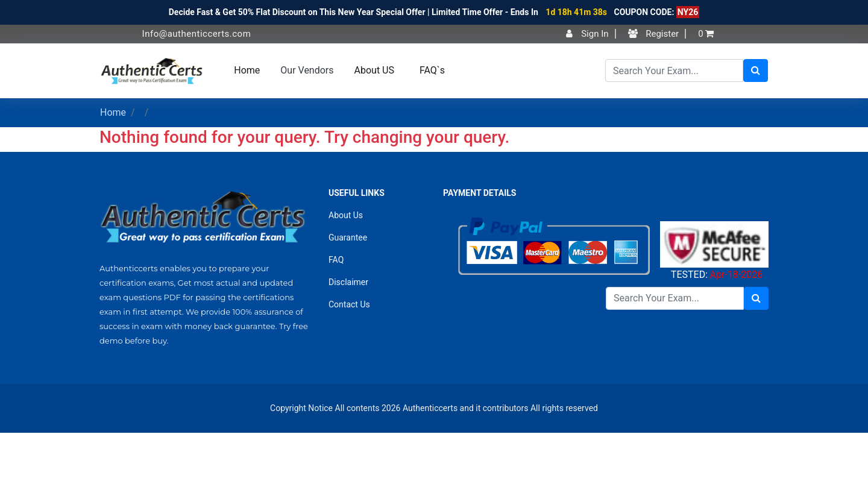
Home (247, 70)
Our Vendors (307, 70)
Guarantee (348, 237)
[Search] (674, 71)
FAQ (336, 260)
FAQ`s (432, 70)
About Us (346, 215)
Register (654, 34)
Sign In (587, 34)
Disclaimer (348, 282)
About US (374, 70)
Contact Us (349, 304)
